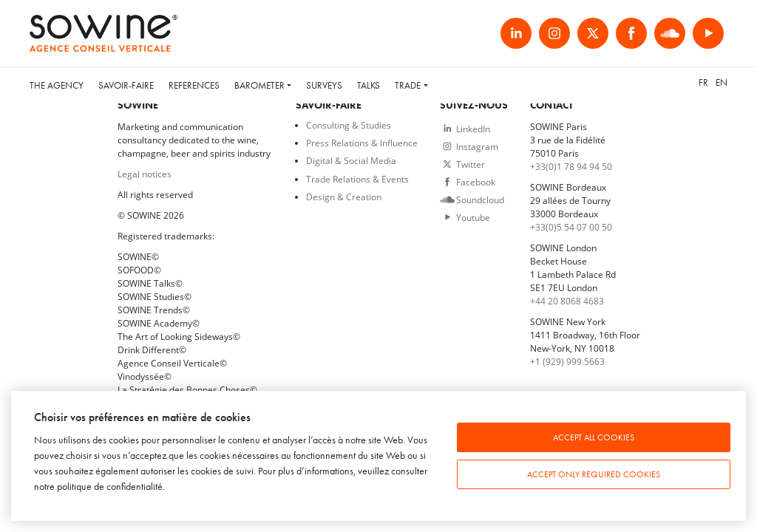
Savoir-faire (126, 85)
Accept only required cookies (594, 474)
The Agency (57, 85)
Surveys (324, 85)
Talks (369, 85)
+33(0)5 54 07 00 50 (571, 227)
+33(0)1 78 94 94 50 (571, 166)
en (722, 82)
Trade (408, 85)
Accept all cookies (594, 437)
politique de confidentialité (110, 487)
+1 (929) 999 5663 (567, 361)
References (194, 85)
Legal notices (145, 174)
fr (703, 82)
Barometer (259, 85)
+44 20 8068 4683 (567, 301)
